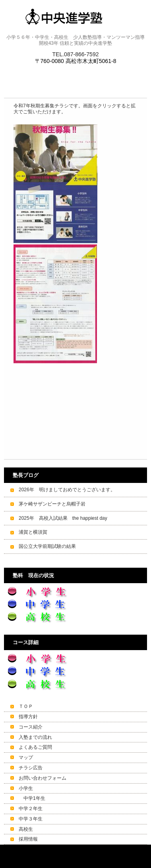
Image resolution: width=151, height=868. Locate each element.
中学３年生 (31, 819)
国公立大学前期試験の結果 (47, 546)
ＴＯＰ (26, 706)
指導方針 (28, 717)
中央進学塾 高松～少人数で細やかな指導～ (76, 16)
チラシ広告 (31, 768)
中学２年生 (31, 809)
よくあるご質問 (35, 747)
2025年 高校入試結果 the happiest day (63, 518)
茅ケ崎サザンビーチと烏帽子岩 (52, 504)
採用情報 (28, 839)
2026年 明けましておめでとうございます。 (67, 490)
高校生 (26, 829)
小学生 (26, 788)
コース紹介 (31, 727)
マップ (26, 757)
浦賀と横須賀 (33, 532)
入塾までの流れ (35, 737)
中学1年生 (32, 798)
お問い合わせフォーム (43, 778)
